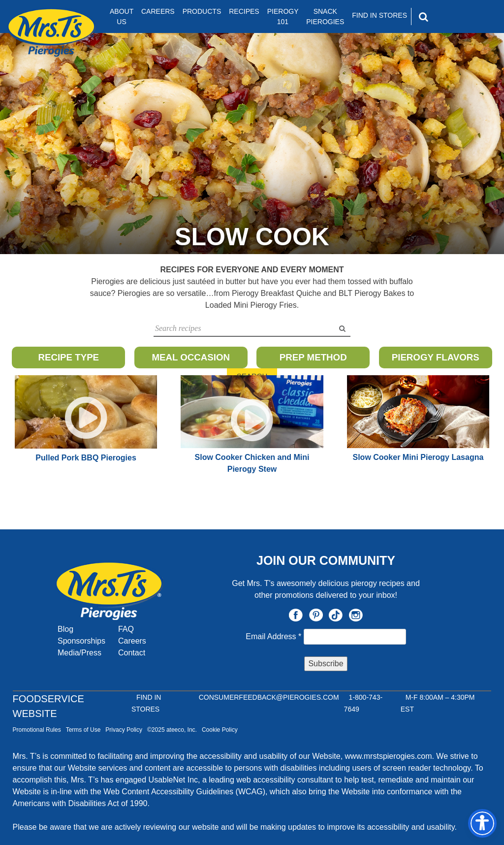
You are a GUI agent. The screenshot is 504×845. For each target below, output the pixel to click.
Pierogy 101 (283, 16)
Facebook (296, 615)
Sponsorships (81, 641)
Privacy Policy (124, 730)
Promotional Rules (37, 730)
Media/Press (79, 653)
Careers (158, 11)
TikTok (336, 615)
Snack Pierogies (325, 16)
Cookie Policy (220, 730)
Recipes (244, 11)
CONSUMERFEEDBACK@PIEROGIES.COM (269, 697)
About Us (122, 16)
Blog (65, 629)
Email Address (274, 636)
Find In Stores (379, 15)
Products (202, 11)
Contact (132, 653)
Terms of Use (83, 730)
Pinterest (316, 615)
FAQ (126, 629)
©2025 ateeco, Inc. (172, 730)
